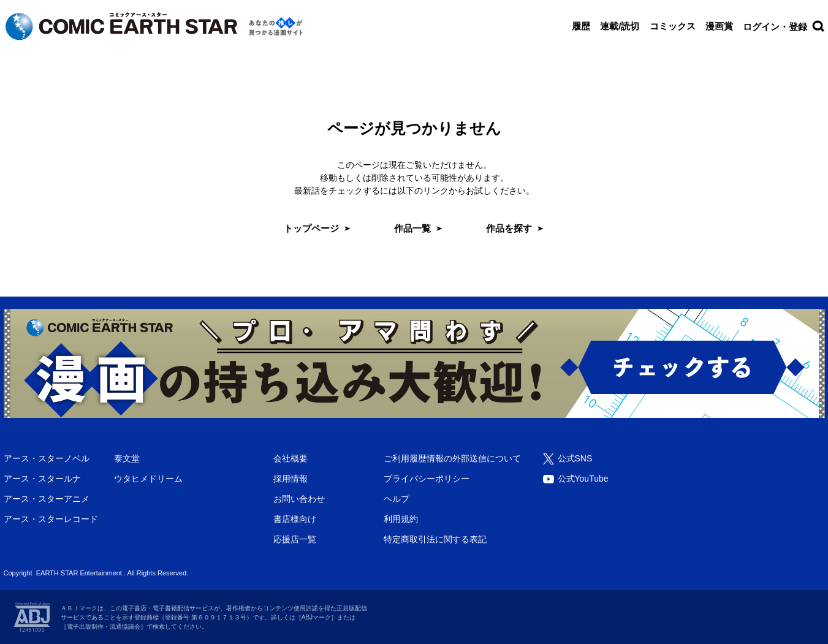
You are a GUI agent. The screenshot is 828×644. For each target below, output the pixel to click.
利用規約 (401, 519)
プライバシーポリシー (427, 479)
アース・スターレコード (51, 519)
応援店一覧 (295, 539)
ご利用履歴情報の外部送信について (452, 458)
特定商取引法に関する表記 (435, 539)
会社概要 (291, 458)
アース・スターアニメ (47, 499)
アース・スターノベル (47, 458)
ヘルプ (397, 499)
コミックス (673, 26)
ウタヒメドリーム (148, 479)
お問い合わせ (299, 499)
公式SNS (575, 458)
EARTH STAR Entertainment (79, 573)
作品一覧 (412, 228)
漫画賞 (719, 26)
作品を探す (509, 228)
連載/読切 (620, 26)
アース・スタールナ (42, 479)
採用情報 (291, 479)
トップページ (311, 228)
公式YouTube (583, 479)
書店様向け (295, 519)
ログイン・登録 (775, 27)
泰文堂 (127, 458)
